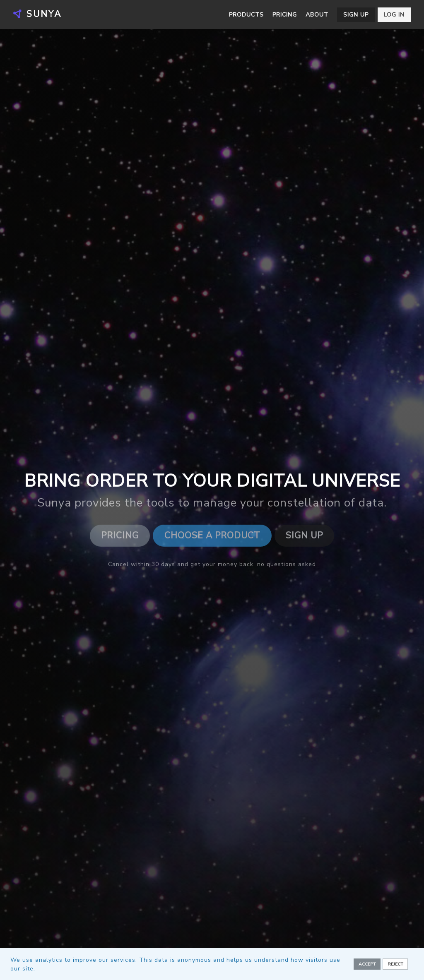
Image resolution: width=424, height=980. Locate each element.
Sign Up (304, 536)
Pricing (285, 15)
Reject (395, 964)
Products (246, 15)
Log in (394, 15)
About (317, 15)
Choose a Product (212, 536)
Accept (367, 964)
